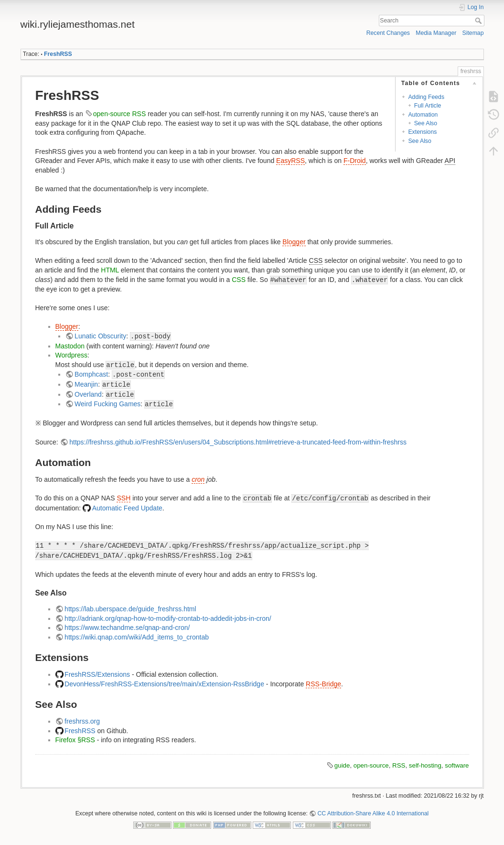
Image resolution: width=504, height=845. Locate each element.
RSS (139, 114)
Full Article (428, 106)
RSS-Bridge (323, 684)
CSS (239, 280)
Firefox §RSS (75, 740)
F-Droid (355, 161)
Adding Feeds (426, 97)
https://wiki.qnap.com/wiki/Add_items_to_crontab (137, 637)
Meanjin (86, 384)
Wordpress (71, 355)
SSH (123, 498)
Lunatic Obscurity (100, 336)
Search (479, 21)
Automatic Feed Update (127, 508)
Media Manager (436, 33)
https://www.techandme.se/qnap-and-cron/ (127, 628)
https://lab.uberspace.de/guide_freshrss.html (130, 609)
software (457, 765)
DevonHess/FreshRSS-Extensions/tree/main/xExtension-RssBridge (164, 684)
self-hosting (425, 765)
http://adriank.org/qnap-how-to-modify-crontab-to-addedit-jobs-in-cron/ (168, 618)
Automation (423, 115)
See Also (426, 123)
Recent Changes (388, 33)
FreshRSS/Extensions (97, 674)
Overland (88, 394)
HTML (110, 270)
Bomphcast (91, 374)
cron (198, 479)
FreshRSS (58, 54)
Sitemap (473, 33)
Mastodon (70, 346)
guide (342, 765)
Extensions (422, 132)
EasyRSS (290, 161)
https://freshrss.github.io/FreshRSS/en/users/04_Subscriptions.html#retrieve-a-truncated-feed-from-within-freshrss (238, 442)
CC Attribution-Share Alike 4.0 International (373, 813)
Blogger (294, 242)
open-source (112, 114)
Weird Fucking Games (107, 404)
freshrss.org (82, 721)
